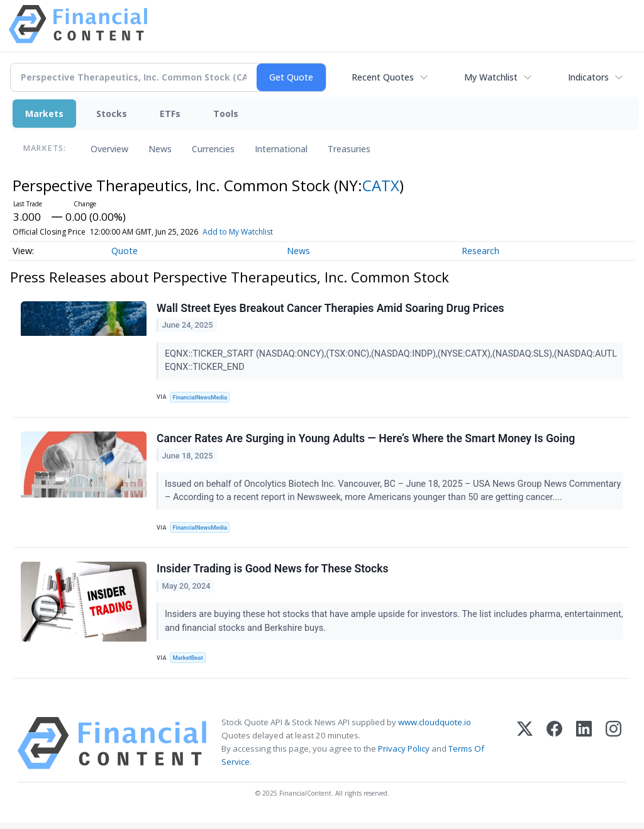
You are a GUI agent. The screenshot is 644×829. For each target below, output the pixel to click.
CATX (381, 185)
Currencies (213, 149)
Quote (125, 251)
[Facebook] (554, 749)
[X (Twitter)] (525, 749)
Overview (109, 149)
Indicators (588, 77)
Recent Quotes (383, 77)
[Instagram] (613, 749)
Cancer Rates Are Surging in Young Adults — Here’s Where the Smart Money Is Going (366, 441)
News (160, 149)
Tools (226, 114)
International (281, 149)
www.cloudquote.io (435, 728)
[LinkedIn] (584, 749)
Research (480, 251)
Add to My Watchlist (238, 232)
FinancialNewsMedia (202, 398)
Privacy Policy (404, 755)
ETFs (170, 114)
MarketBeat (189, 663)
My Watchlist (491, 77)
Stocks (112, 114)
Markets (44, 114)
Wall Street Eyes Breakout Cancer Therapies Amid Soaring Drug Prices (331, 309)
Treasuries (349, 149)
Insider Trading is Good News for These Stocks (273, 574)
